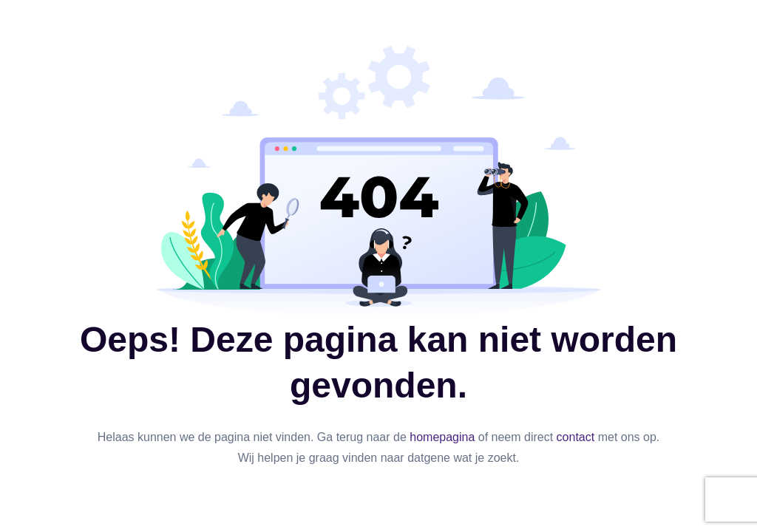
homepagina (442, 437)
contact (576, 437)
